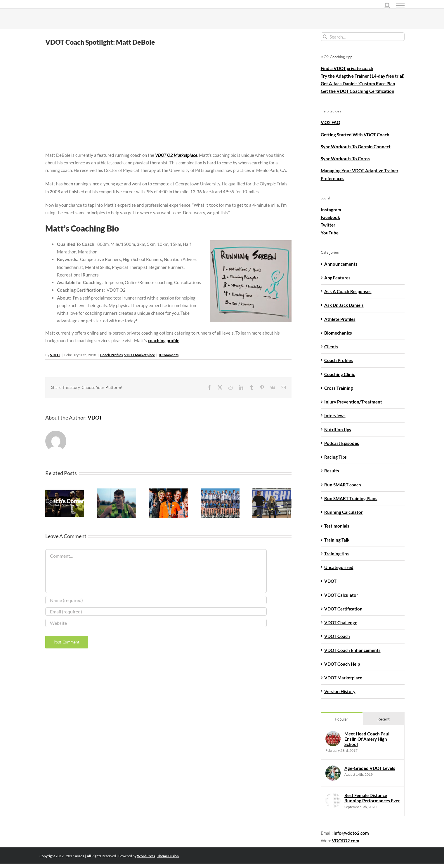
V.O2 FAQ (331, 122)
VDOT (55, 355)
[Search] (325, 37)
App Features (337, 278)
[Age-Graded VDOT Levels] (333, 769)
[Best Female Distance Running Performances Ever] (333, 796)
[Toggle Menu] (400, 6)
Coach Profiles (111, 355)
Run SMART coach (343, 485)
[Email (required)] (156, 612)
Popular (342, 719)
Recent (384, 719)
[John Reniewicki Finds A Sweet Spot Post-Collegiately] (116, 491)
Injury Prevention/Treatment (353, 402)
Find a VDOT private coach (347, 68)
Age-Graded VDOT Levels (370, 768)
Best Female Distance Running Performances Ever (372, 798)
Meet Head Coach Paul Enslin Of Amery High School (367, 739)
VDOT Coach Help (342, 664)
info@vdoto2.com (351, 833)
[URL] (156, 623)
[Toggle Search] (387, 5)
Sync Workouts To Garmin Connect (356, 147)
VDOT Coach (337, 636)
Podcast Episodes (342, 443)
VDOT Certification (343, 609)
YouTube (330, 233)
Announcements (341, 264)
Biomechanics (338, 333)
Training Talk (337, 540)
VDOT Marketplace (139, 355)
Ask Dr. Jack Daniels (344, 305)
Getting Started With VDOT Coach (355, 135)
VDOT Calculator (341, 595)
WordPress (146, 856)
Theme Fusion (168, 856)
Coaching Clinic (340, 374)
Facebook (330, 217)
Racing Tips (335, 457)
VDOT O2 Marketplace (176, 155)
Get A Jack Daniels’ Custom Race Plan (358, 84)
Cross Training (339, 388)
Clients (331, 347)
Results (332, 471)
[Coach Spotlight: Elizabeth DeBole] (272, 491)
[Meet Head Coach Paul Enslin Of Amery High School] (333, 735)
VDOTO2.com (346, 841)
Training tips (337, 554)
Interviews (335, 415)
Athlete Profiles (340, 319)
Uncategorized (339, 567)
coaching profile (164, 340)
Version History (340, 691)
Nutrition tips (338, 429)
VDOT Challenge (341, 622)
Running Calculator (344, 512)
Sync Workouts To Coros (345, 159)
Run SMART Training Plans (351, 498)
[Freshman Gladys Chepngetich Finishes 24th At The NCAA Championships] (168, 491)
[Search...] (363, 37)
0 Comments (169, 355)
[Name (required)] (156, 600)
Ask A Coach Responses (348, 291)
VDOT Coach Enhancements (352, 650)
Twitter (328, 225)
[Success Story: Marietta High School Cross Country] (220, 491)
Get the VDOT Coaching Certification (358, 91)
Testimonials (337, 526)
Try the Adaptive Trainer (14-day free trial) (363, 76)
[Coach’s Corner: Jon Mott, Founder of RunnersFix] (65, 491)
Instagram (331, 210)
